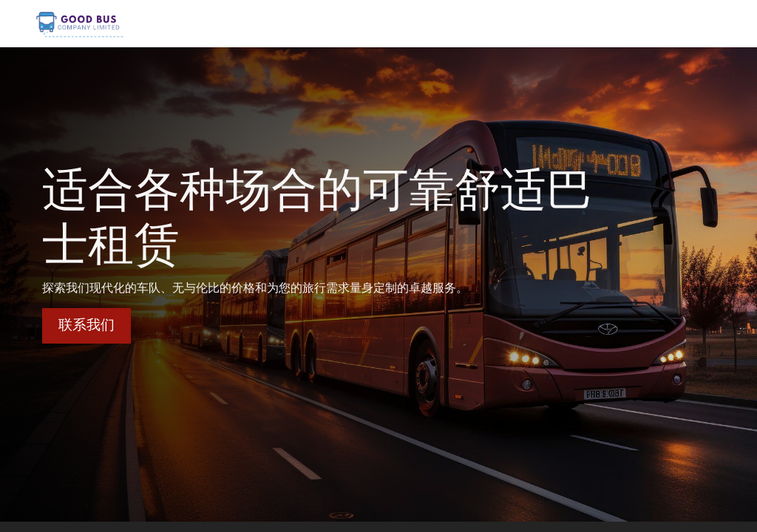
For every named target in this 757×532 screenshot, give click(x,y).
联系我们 (86, 325)
